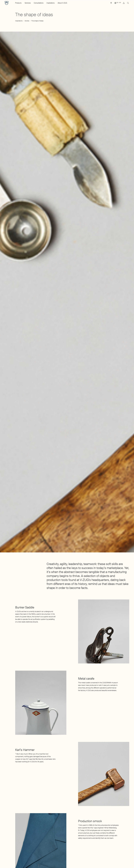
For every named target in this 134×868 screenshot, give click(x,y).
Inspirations (51, 3)
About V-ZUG (62, 3)
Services (28, 3)
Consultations (39, 3)
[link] (111, 3)
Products (18, 3)
